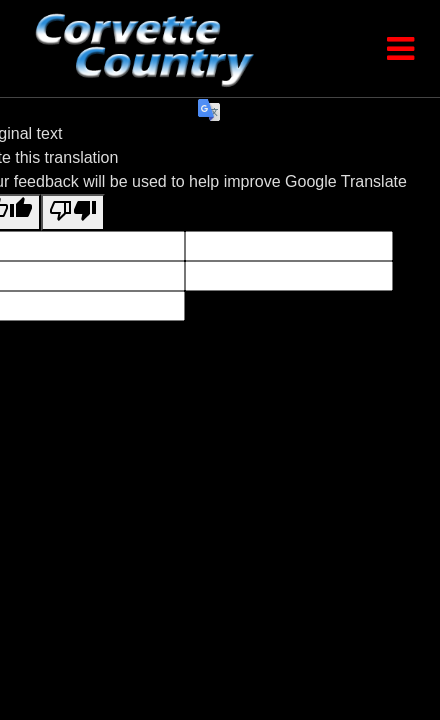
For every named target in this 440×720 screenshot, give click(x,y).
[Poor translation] (73, 212)
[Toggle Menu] (400, 49)
